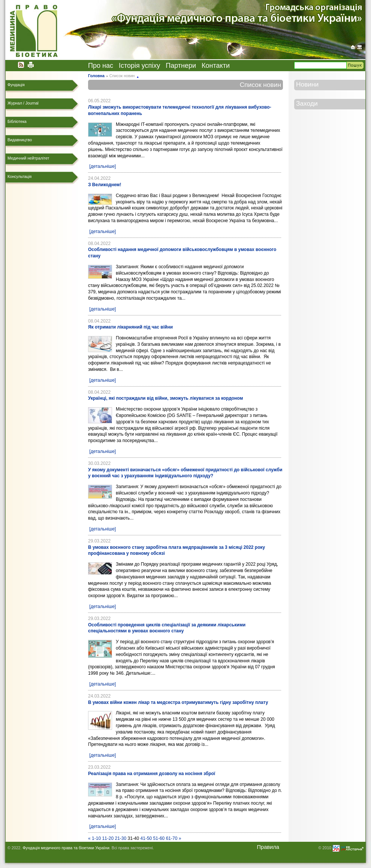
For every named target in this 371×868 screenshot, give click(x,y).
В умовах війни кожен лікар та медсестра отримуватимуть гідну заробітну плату (178, 702)
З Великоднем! (105, 185)
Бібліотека (17, 121)
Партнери (181, 66)
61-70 (172, 838)
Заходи (307, 103)
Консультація (19, 176)
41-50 (146, 838)
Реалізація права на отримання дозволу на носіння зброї (152, 774)
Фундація (16, 85)
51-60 (159, 838)
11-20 (108, 838)
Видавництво (20, 140)
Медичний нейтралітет (28, 158)
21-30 (120, 838)
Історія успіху (139, 66)
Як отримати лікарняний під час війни (130, 327)
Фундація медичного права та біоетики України (66, 848)
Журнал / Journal (23, 103)
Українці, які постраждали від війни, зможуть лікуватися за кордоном (165, 398)
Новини (307, 84)
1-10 (96, 838)
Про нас (101, 66)
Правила (268, 847)
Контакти (216, 66)
